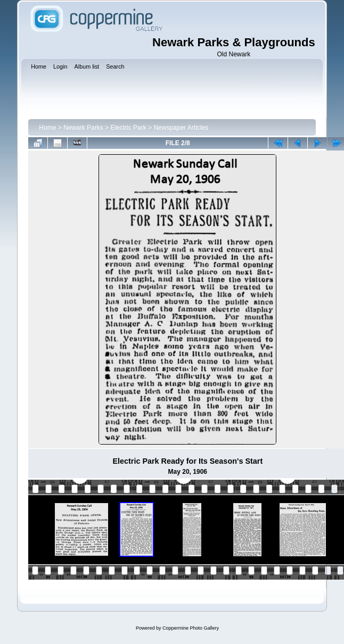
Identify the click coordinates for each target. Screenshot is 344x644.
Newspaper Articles (181, 128)
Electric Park (128, 128)
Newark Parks (83, 128)
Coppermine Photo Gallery (191, 628)
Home (47, 128)
